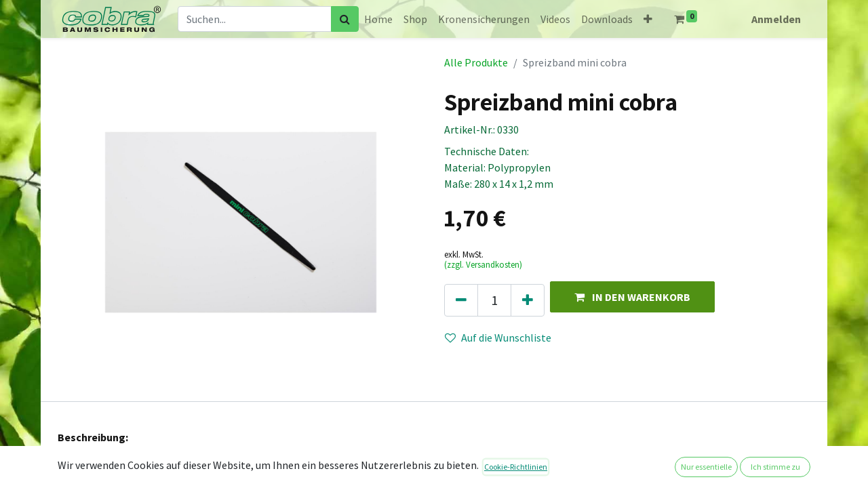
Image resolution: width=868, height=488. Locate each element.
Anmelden (776, 19)
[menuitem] (378, 19)
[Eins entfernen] (461, 300)
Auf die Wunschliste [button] (498, 338)
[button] (648, 19)
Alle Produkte (476, 62)
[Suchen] (345, 19)
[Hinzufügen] (528, 300)
